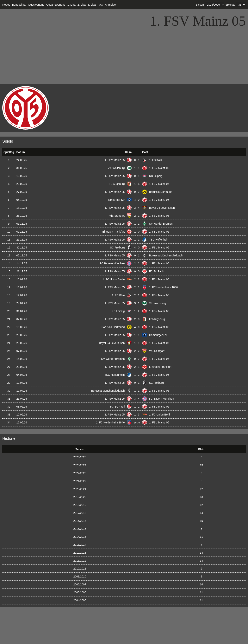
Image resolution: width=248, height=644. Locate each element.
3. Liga (92, 5)
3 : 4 (137, 208)
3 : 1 (137, 303)
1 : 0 (137, 232)
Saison (200, 5)
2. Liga (82, 5)
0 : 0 (137, 271)
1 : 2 (137, 311)
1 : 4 (137, 184)
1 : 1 (137, 168)
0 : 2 (137, 192)
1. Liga (71, 5)
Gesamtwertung (56, 5)
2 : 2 (137, 263)
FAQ (100, 5)
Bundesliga (19, 5)
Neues (6, 5)
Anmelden (111, 5)
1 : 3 (137, 415)
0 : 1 (137, 160)
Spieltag (230, 5)
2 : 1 (137, 216)
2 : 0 (137, 319)
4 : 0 (137, 200)
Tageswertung (36, 5)
